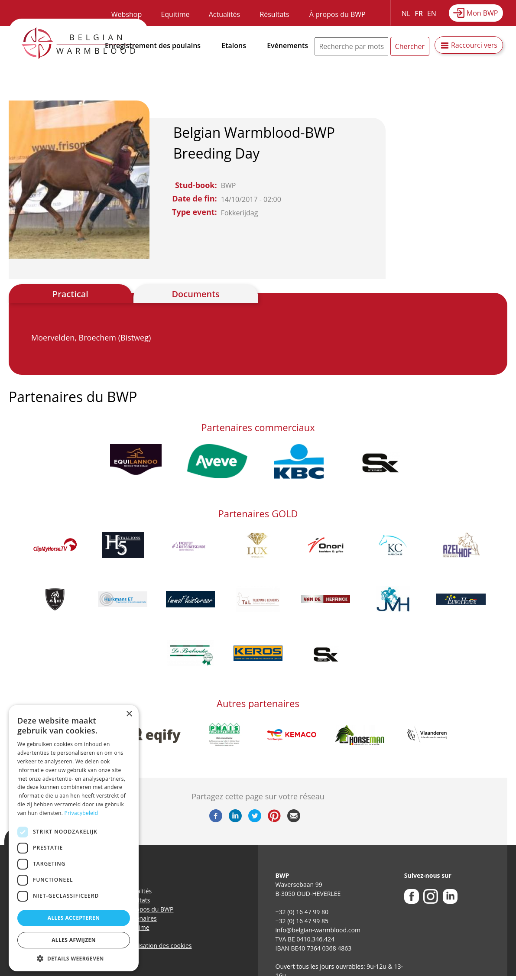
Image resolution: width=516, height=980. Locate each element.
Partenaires (141, 918)
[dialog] (74, 838)
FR (419, 13)
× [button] (129, 714)
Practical (70, 294)
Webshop (127, 14)
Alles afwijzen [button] (74, 940)
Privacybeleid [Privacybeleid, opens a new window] (81, 813)
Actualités (225, 14)
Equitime (175, 14)
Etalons (234, 45)
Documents (195, 294)
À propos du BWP (338, 14)
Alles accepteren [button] (74, 918)
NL (406, 13)
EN (432, 13)
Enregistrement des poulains (153, 45)
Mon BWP (482, 13)
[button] (74, 958)
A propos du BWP (149, 909)
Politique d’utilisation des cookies (145, 946)
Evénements (287, 45)
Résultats (274, 14)
